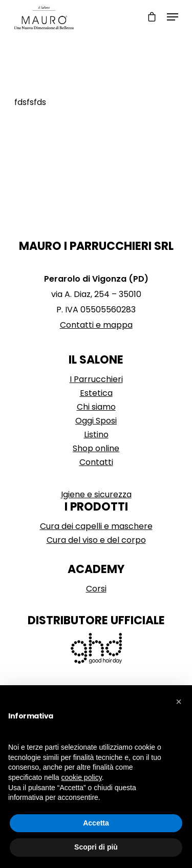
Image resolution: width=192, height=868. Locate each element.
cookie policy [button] (82, 777)
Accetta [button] (96, 823)
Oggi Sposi (96, 421)
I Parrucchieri (96, 379)
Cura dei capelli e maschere (96, 526)
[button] (179, 702)
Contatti (96, 462)
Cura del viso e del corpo (96, 540)
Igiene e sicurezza (96, 494)
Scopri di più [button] (96, 847)
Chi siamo (96, 407)
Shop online (96, 448)
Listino (96, 435)
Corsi (96, 589)
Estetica (96, 393)
